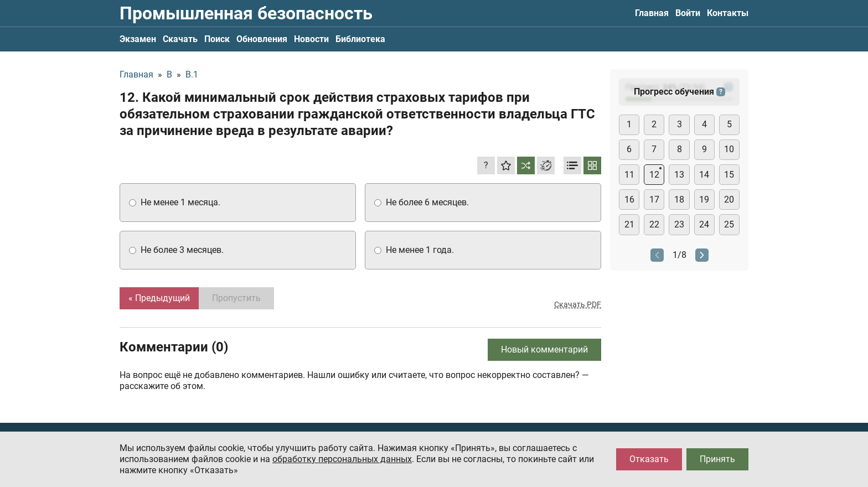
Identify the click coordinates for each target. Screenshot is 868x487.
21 (629, 224)
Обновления (262, 39)
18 (679, 200)
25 (729, 224)
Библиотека (360, 39)
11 (629, 175)
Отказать (649, 459)
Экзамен (138, 39)
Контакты (728, 13)
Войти (688, 13)
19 (704, 200)
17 (654, 200)
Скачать (180, 39)
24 (704, 224)
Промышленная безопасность (246, 13)
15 (729, 175)
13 (679, 175)
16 (629, 200)
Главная (652, 13)
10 (729, 149)
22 (654, 224)
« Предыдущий (159, 298)
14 (704, 175)
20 (729, 200)
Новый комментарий (544, 349)
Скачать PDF (578, 304)
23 (679, 224)
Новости (311, 39)
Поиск (217, 39)
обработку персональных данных (342, 459)
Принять (717, 459)
